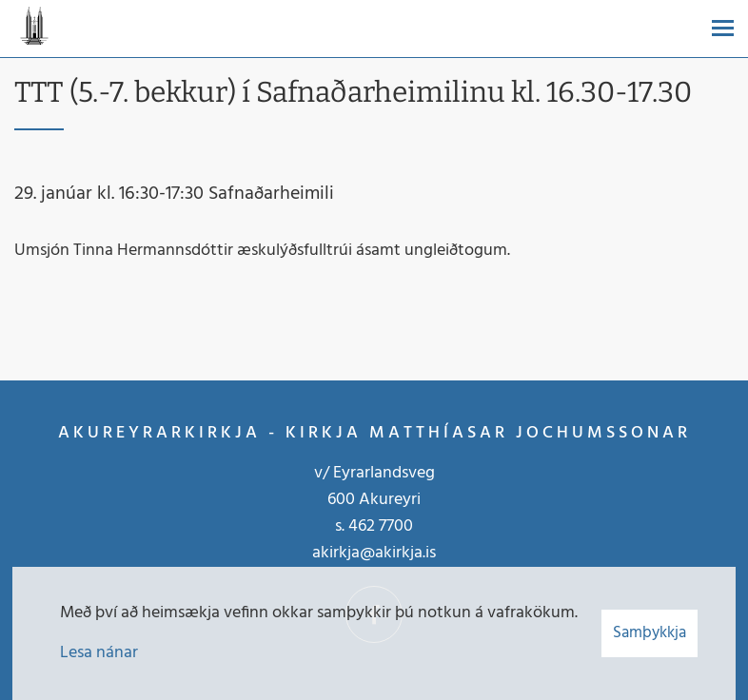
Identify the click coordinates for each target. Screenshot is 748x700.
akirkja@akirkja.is (374, 553)
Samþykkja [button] (650, 633)
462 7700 (381, 526)
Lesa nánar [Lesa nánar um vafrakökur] (99, 653)
